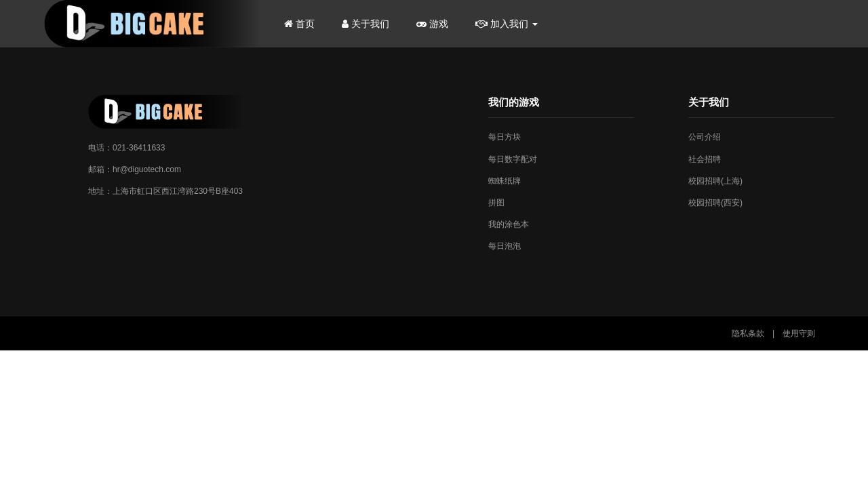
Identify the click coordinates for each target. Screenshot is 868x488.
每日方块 (505, 137)
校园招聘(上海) (715, 181)
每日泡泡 (505, 246)
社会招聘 (705, 159)
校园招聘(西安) (715, 203)
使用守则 (799, 333)
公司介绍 (705, 137)
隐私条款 (748, 333)
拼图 (496, 203)
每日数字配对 (513, 159)
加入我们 (507, 24)
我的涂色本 (509, 224)
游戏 (432, 24)
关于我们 (366, 24)
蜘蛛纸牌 (505, 181)
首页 (299, 24)
